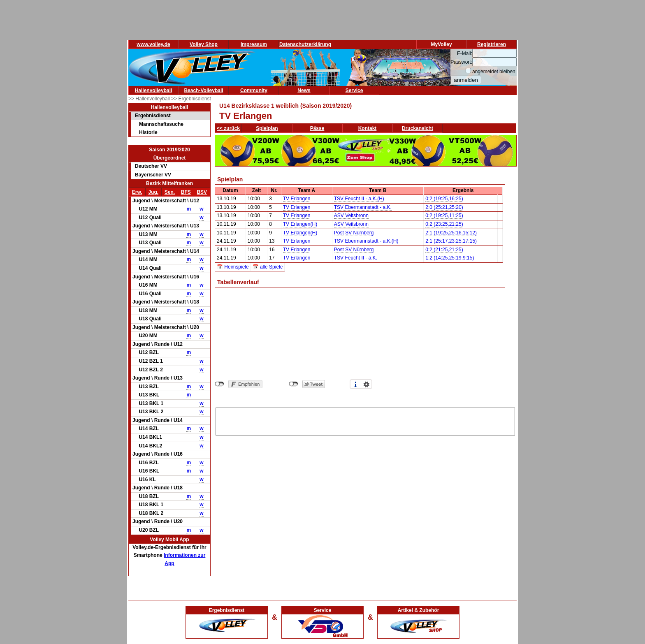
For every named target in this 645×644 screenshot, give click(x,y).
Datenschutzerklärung (305, 44)
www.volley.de (153, 44)
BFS (186, 192)
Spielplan (267, 128)
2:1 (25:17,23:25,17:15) (451, 241)
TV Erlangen (297, 199)
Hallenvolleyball (154, 90)
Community (254, 90)
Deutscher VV (151, 166)
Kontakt (368, 128)
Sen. (170, 192)
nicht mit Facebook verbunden (219, 384)
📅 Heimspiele (233, 267)
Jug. (153, 192)
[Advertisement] (365, 420)
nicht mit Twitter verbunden (293, 384)
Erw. (137, 192)
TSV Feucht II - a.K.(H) (359, 199)
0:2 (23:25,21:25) (444, 224)
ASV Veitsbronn (351, 215)
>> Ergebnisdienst (191, 99)
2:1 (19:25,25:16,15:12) (451, 233)
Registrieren (492, 44)
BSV (202, 192)
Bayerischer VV (153, 175)
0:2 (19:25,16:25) (444, 199)
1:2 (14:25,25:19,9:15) (450, 258)
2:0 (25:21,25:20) (444, 207)
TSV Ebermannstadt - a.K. (363, 207)
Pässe (317, 128)
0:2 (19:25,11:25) (444, 215)
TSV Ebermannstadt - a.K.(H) (366, 241)
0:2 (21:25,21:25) (444, 250)
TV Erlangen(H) (300, 224)
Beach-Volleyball (203, 90)
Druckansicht (418, 128)
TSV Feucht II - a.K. (356, 258)
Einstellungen (367, 384)
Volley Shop (204, 44)
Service (354, 90)
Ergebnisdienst (153, 116)
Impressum (254, 44)
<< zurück (228, 128)
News (304, 90)
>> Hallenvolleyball (150, 99)
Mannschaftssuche (161, 124)
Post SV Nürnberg (354, 233)
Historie (148, 132)
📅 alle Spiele (268, 267)
